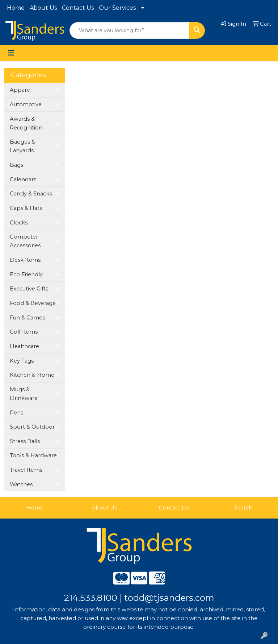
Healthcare (24, 346)
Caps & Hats (26, 208)
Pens (16, 413)
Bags (16, 165)
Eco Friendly (26, 274)
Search (243, 508)
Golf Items (24, 332)
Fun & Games (27, 318)
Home (16, 8)
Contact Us (78, 8)
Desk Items (25, 260)
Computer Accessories (25, 241)
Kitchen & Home (32, 375)
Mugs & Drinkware (24, 394)
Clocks (19, 223)
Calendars (23, 179)
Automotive (26, 104)
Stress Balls (25, 441)
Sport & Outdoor (32, 427)
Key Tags (22, 361)
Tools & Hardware (33, 455)
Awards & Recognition (26, 123)
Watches (21, 484)
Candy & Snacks (31, 194)
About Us (43, 8)
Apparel (21, 90)
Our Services (117, 8)
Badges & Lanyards (22, 146)
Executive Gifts (29, 289)
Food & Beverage (33, 303)
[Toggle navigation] (11, 53)
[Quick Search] (130, 30)
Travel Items (26, 470)
